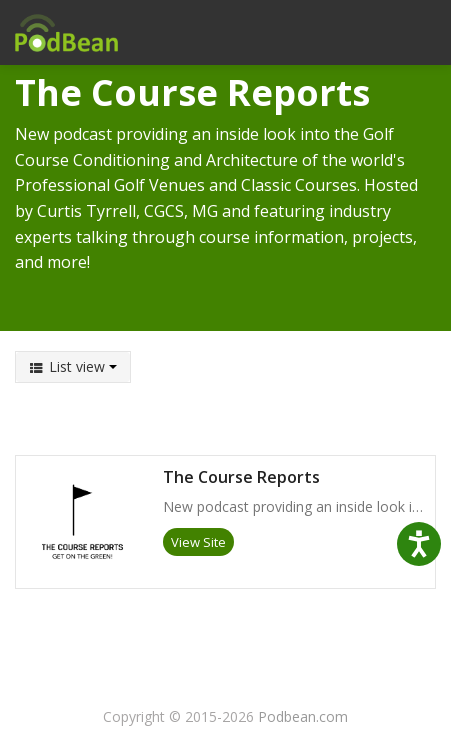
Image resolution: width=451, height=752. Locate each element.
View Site (198, 542)
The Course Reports (241, 478)
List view (73, 366)
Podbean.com (303, 716)
